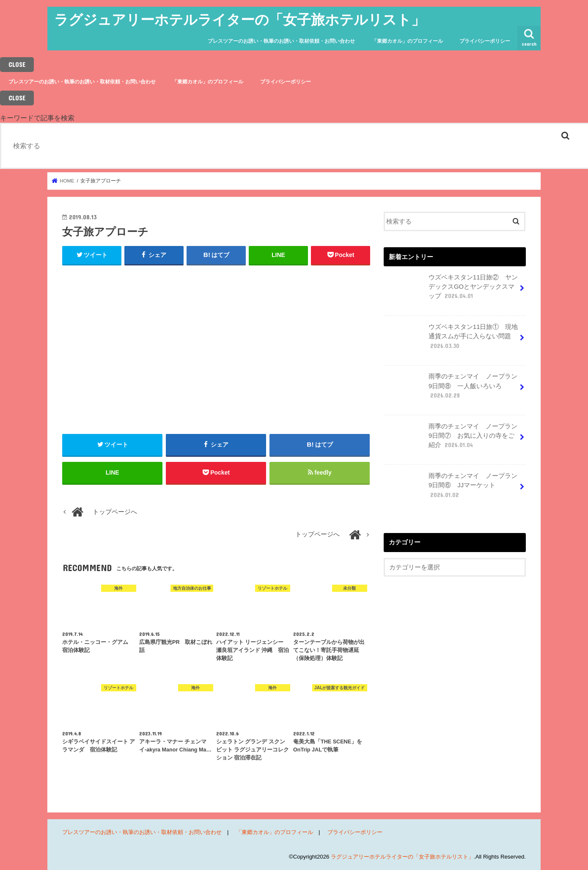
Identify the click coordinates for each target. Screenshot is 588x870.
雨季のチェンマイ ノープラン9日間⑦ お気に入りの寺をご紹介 (451, 439)
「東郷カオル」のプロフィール (407, 41)
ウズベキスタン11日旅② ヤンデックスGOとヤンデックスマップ (452, 290)
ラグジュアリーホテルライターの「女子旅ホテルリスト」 (240, 19)
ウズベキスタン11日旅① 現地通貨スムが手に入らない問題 (452, 340)
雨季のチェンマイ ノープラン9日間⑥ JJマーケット (451, 489)
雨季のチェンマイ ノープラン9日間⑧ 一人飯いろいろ (451, 389)
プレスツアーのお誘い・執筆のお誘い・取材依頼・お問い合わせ (281, 41)
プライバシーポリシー (485, 41)
